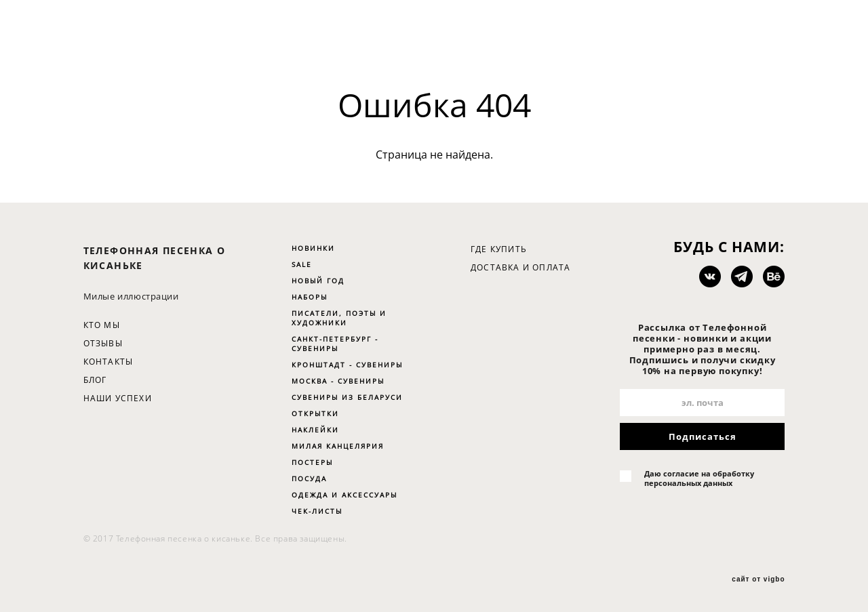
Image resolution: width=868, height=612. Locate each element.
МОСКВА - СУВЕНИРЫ (338, 381)
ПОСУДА (309, 478)
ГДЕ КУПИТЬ (499, 249)
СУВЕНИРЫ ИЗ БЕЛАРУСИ (347, 397)
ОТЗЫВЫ (103, 343)
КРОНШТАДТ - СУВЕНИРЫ (347, 365)
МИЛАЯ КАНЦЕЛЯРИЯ (338, 446)
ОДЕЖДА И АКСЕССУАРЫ (344, 495)
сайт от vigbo (758, 579)
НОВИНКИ (313, 248)
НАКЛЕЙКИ (315, 430)
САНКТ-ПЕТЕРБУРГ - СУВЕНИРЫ (335, 344)
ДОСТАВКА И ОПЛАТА (520, 267)
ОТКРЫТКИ (315, 413)
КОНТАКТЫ (108, 362)
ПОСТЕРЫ (312, 462)
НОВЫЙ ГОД (318, 281)
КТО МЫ (102, 325)
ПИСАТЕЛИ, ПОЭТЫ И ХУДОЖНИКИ (339, 318)
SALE (302, 264)
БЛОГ (95, 380)
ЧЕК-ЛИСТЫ (317, 511)
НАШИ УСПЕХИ (118, 398)
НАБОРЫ (310, 297)
